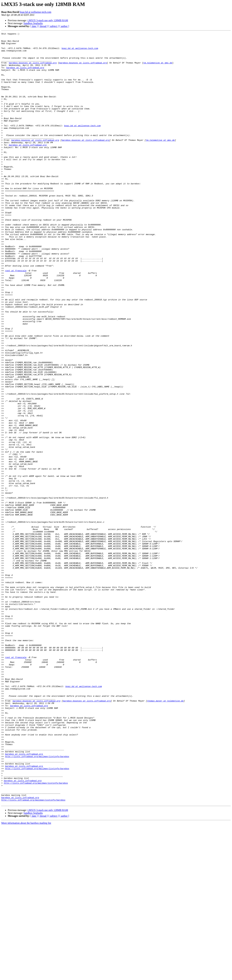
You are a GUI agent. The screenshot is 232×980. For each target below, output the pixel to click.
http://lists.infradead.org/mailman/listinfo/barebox (37, 901)
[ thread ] (43, 26)
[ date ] (34, 26)
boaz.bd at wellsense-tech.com (36, 12)
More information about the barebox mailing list (26, 977)
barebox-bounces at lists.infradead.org (33, 69)
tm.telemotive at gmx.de (158, 69)
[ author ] (64, 26)
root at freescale (16, 318)
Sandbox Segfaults (33, 23)
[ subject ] (54, 26)
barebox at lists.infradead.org (25, 75)
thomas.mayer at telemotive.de (165, 835)
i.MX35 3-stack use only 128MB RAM (48, 20)
